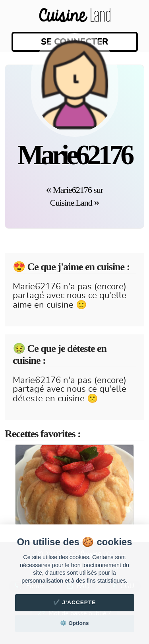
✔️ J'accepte (75, 602)
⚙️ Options (74, 623)
